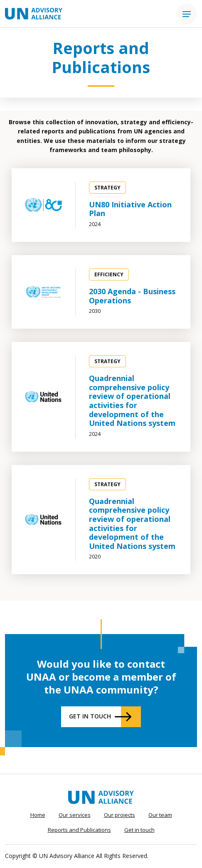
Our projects (119, 815)
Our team (160, 815)
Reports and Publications (79, 830)
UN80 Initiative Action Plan (130, 209)
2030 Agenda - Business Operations (132, 296)
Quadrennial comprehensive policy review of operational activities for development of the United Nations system (132, 401)
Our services (75, 815)
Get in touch (90, 716)
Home (38, 815)
